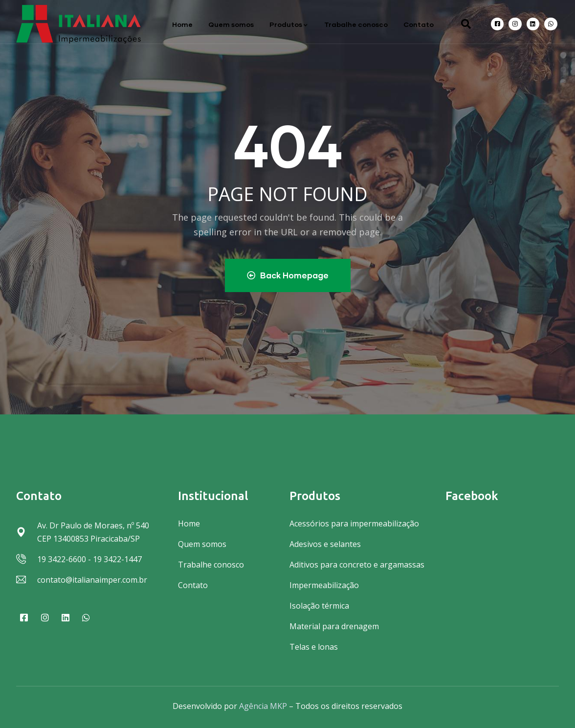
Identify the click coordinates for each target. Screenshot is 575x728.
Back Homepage (288, 275)
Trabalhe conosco (356, 24)
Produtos (289, 24)
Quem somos (231, 24)
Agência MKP (263, 706)
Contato (419, 24)
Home (182, 24)
